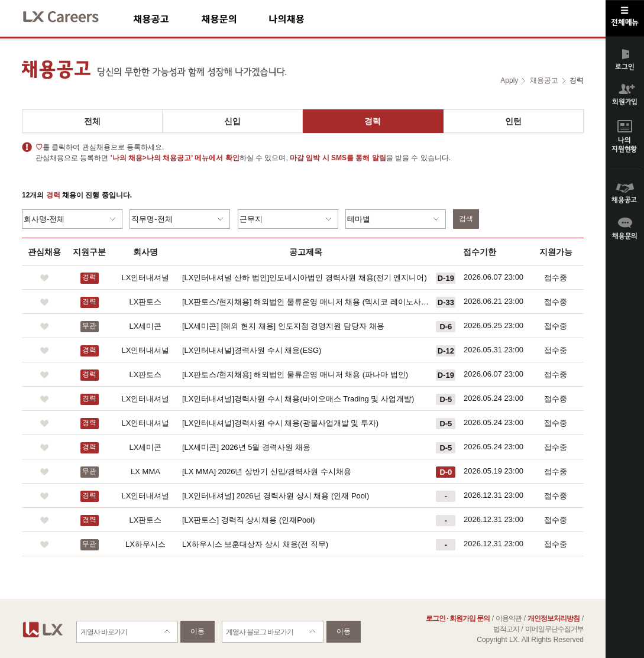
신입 (232, 121)
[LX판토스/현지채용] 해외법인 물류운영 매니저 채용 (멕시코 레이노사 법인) (306, 302)
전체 (92, 121)
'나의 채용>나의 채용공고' (152, 158)
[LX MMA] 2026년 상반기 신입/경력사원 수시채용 (267, 471)
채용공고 (167, 19)
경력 (373, 121)
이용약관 (509, 618)
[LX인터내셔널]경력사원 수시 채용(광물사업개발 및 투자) (280, 423)
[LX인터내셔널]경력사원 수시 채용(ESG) (252, 350)
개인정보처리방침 (554, 618)
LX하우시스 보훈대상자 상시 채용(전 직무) (255, 544)
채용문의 (235, 19)
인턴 (513, 121)
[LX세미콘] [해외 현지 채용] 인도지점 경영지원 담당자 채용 (283, 326)
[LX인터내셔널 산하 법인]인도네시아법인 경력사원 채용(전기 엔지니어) (305, 278)
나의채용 (304, 19)
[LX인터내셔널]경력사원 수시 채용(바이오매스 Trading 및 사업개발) (298, 399)
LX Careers (71, 15)
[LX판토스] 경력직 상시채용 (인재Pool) (249, 520)
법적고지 (506, 629)
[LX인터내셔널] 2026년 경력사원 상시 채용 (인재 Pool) (276, 496)
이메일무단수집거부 (554, 629)
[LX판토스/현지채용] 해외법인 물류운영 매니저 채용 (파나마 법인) (295, 375)
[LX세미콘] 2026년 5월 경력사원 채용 (246, 447)
